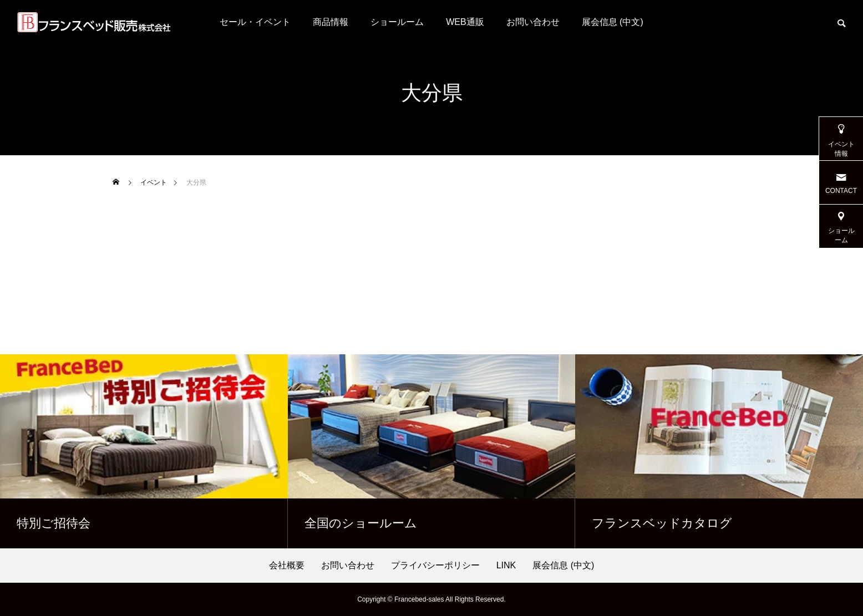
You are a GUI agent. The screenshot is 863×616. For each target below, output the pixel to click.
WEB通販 (465, 22)
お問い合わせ (533, 22)
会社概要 (287, 566)
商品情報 (331, 22)
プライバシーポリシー (435, 566)
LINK (506, 566)
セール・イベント (255, 22)
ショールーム (397, 22)
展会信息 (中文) (613, 22)
